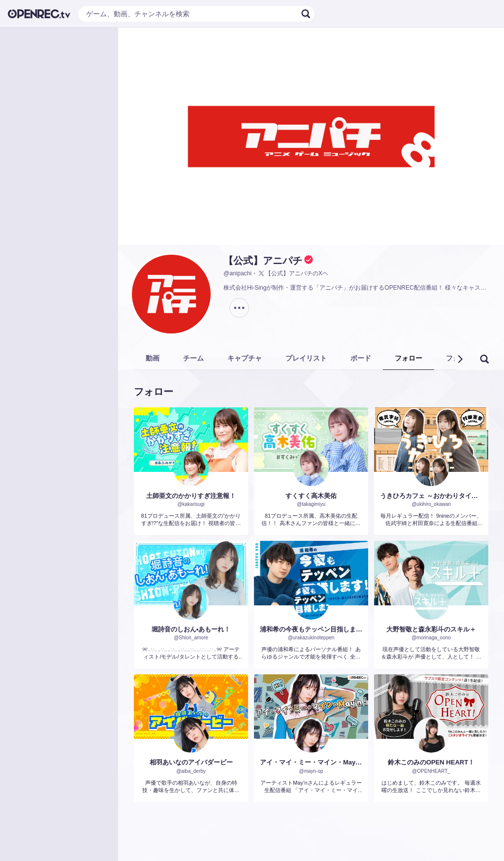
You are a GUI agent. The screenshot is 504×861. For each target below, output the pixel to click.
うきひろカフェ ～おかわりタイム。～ (431, 496)
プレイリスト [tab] (306, 358)
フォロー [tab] (409, 358)
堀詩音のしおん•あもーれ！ (191, 629)
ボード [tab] (361, 358)
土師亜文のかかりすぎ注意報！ (191, 496)
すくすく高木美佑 (311, 496)
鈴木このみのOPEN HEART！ (431, 762)
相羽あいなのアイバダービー (191, 762)
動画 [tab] (153, 358)
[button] (460, 359)
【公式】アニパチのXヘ (293, 273)
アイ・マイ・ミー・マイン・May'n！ (311, 762)
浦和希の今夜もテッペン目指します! (311, 629)
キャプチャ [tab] (245, 358)
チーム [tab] (193, 358)
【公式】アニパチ (263, 261)
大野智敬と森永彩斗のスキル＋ (431, 629)
